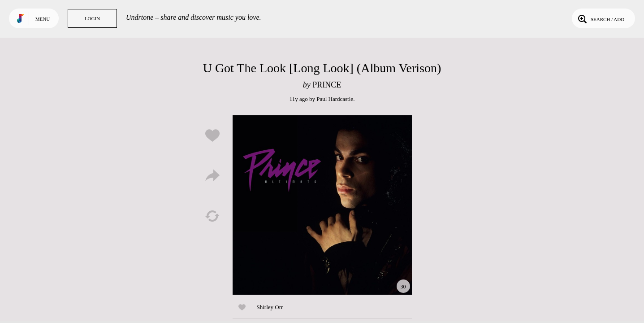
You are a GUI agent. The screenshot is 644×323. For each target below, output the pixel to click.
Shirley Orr (270, 307)
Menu (43, 19)
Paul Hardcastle (335, 99)
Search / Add (600, 18)
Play (322, 205)
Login (92, 18)
